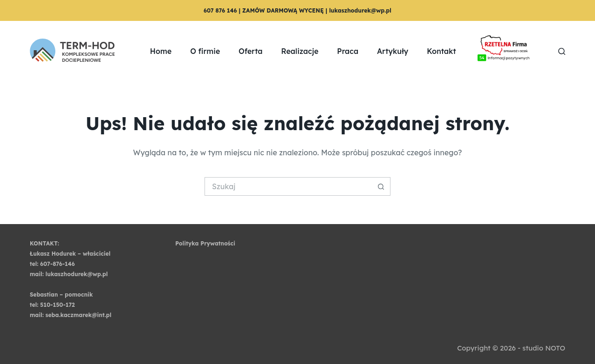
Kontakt (441, 51)
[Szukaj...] (288, 186)
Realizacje (300, 51)
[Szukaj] (562, 51)
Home (161, 51)
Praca (348, 51)
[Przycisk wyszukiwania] (381, 186)
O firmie (205, 51)
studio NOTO (544, 348)
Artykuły (393, 51)
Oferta (251, 51)
